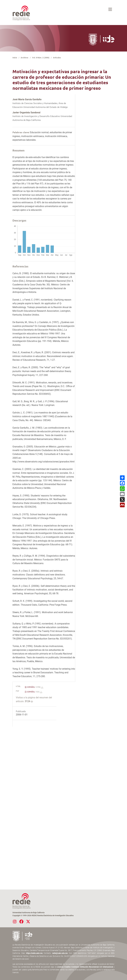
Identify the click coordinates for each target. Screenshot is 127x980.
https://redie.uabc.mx (34, 953)
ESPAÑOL (35, 687)
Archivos (24, 58)
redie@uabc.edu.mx (60, 953)
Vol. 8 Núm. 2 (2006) (41, 58)
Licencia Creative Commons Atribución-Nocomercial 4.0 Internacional (85, 967)
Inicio (15, 58)
